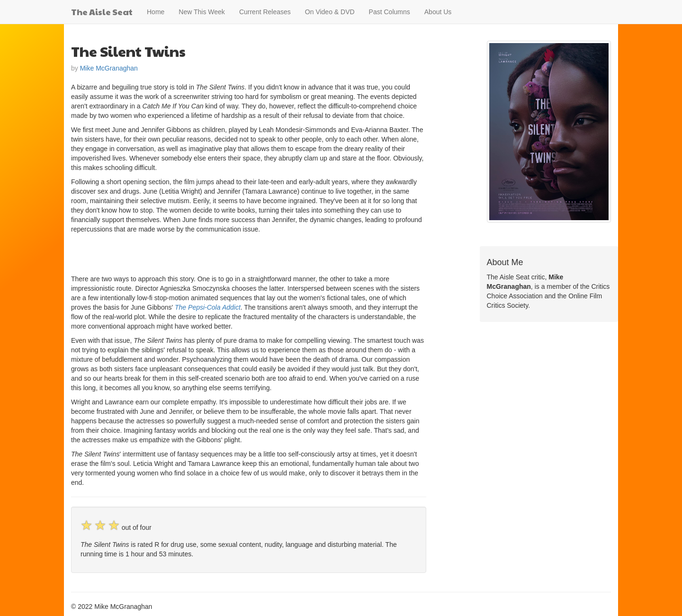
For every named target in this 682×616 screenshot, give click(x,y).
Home (156, 12)
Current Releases (265, 12)
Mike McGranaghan (109, 68)
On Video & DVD (330, 12)
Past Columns (390, 12)
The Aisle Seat (102, 12)
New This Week (202, 12)
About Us (438, 12)
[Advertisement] (182, 253)
